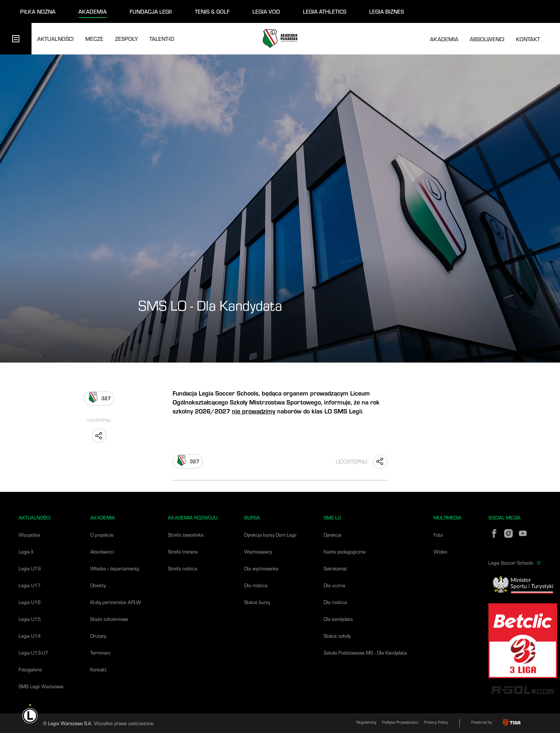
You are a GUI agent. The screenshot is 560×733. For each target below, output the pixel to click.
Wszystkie (29, 535)
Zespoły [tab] (126, 39)
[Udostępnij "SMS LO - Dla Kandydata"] (99, 436)
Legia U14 (30, 636)
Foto (438, 535)
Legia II (26, 552)
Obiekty (98, 585)
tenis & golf (212, 11)
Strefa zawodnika (186, 535)
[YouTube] (523, 533)
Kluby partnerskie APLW (116, 602)
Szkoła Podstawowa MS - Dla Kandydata (365, 653)
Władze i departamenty (115, 568)
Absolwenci (487, 39)
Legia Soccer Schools (515, 563)
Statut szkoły (337, 636)
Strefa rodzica (183, 568)
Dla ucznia (334, 585)
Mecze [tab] (94, 39)
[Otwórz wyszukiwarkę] (551, 39)
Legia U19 (30, 568)
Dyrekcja (332, 535)
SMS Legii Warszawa (41, 686)
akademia (93, 11)
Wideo (440, 552)
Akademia (444, 39)
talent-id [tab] (162, 39)
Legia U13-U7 (33, 653)
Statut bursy (257, 602)
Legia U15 (30, 619)
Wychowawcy (258, 552)
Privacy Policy (436, 722)
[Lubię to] (99, 398)
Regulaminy (366, 722)
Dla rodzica (256, 585)
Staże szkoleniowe (109, 619)
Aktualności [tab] (55, 39)
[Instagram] (508, 533)
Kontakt (528, 39)
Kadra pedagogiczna (345, 552)
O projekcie (102, 535)
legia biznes (387, 11)
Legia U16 (30, 602)
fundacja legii (151, 11)
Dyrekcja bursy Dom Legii (270, 535)
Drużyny (98, 636)
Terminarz (100, 653)
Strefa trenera (183, 552)
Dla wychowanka (261, 568)
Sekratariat (335, 568)
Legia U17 (30, 585)
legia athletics (325, 11)
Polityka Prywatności (400, 722)
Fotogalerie (30, 669)
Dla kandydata (338, 619)
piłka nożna (38, 11)
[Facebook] (494, 533)
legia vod (266, 11)
